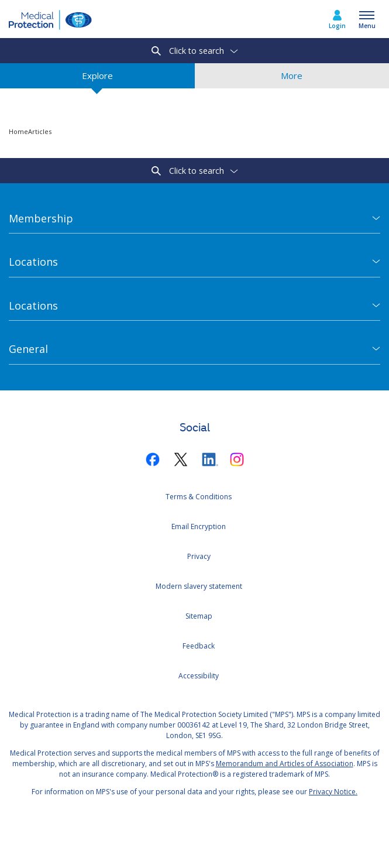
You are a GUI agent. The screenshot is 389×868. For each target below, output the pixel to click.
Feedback (199, 646)
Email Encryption (199, 526)
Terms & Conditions (199, 497)
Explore (97, 79)
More (292, 79)
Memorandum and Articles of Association (285, 764)
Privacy (199, 556)
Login (337, 26)
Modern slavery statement (199, 586)
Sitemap (199, 616)
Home (18, 131)
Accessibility (199, 676)
